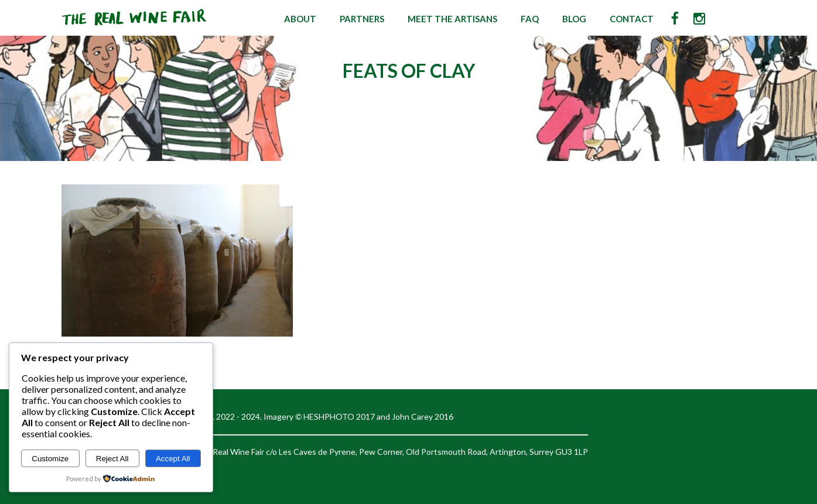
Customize (50, 459)
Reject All (112, 459)
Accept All (173, 459)
